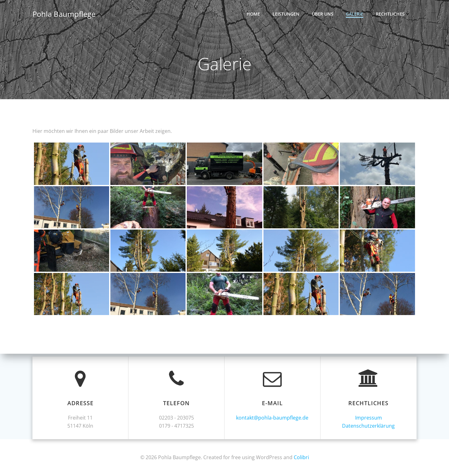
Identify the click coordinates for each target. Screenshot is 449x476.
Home (253, 14)
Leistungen (286, 14)
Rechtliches (393, 14)
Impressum (369, 418)
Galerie (355, 14)
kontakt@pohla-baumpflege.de (273, 418)
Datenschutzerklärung (369, 426)
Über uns (323, 14)
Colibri (301, 457)
